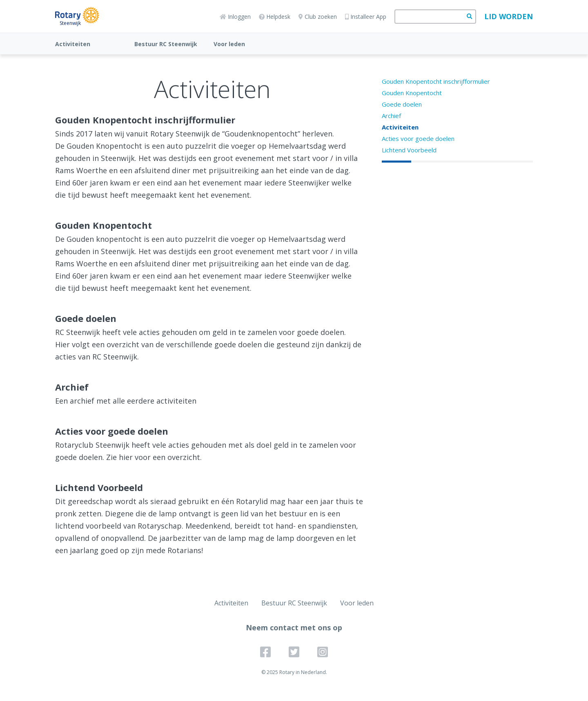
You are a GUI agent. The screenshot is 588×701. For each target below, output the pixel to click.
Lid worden (509, 16)
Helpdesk (275, 17)
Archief (391, 116)
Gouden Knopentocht (412, 93)
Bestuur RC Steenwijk (166, 44)
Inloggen (235, 17)
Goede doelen (402, 104)
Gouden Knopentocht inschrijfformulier (436, 81)
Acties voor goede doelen (418, 138)
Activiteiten (73, 44)
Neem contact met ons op (294, 627)
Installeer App (366, 17)
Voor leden (229, 44)
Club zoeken (318, 17)
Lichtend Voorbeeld (409, 150)
